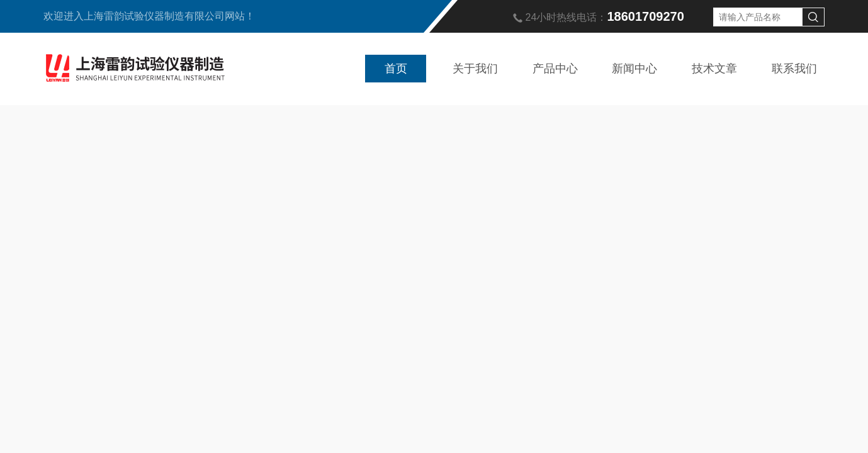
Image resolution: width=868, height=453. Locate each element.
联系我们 (794, 69)
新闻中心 (634, 69)
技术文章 (714, 69)
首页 (396, 69)
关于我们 (475, 69)
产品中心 (555, 69)
